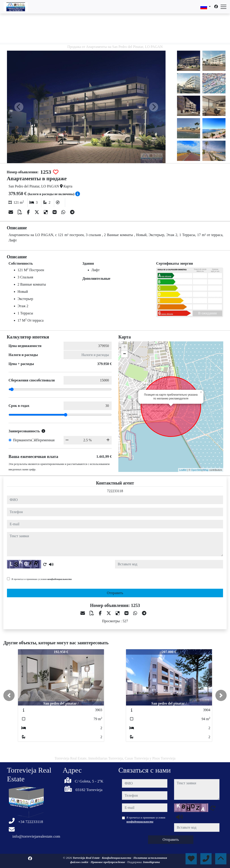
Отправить (115, 593)
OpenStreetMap (200, 470)
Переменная (45, 440)
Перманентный (25, 440)
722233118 (115, 491)
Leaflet (183, 470)
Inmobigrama (151, 862)
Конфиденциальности (117, 858)
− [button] (125, 354)
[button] (9, 695)
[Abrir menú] (223, 7)
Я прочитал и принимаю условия (42, 579)
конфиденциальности (60, 579)
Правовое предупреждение (108, 862)
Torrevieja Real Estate (87, 858)
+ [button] (125, 347)
